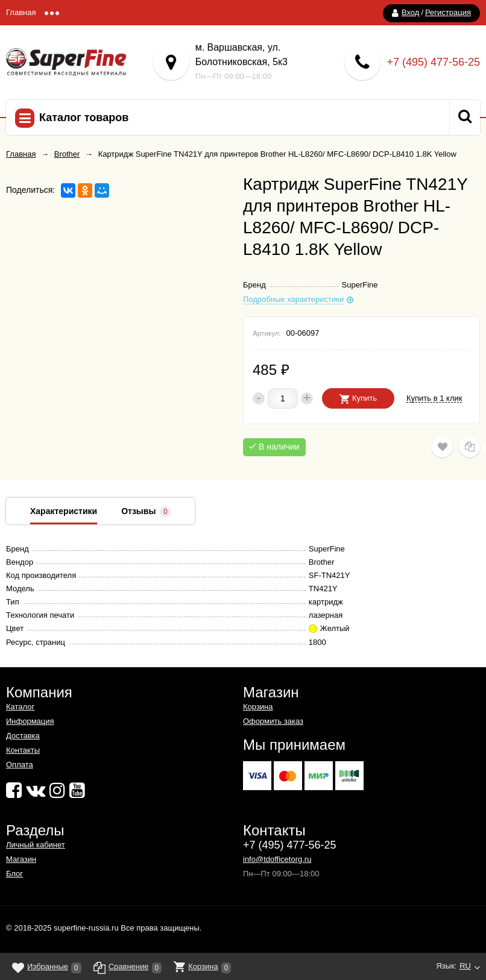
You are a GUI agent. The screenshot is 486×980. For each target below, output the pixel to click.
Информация (30, 721)
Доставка (23, 736)
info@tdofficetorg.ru (277, 859)
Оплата (20, 765)
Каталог (20, 707)
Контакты (23, 750)
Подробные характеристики (293, 300)
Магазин (21, 859)
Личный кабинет (36, 845)
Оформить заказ (273, 721)
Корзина (258, 707)
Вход (410, 12)
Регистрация (448, 12)
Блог (14, 874)
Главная (21, 12)
